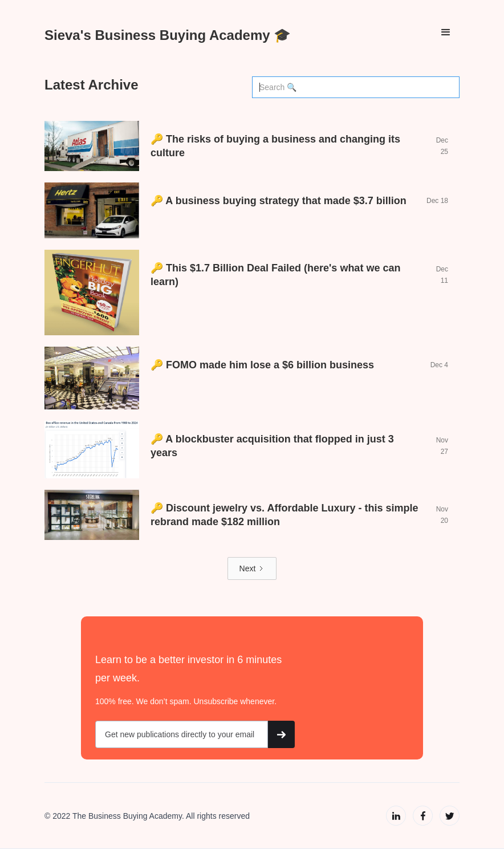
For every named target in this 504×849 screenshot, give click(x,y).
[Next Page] (252, 568)
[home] (168, 33)
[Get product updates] (182, 734)
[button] (446, 33)
